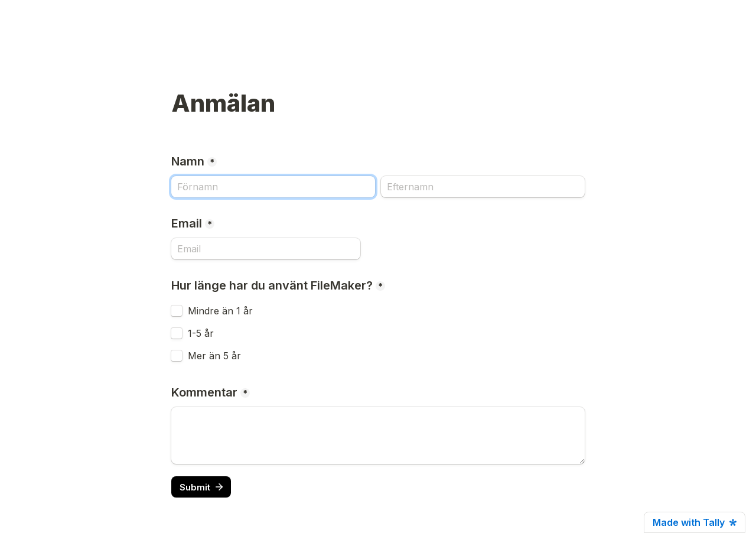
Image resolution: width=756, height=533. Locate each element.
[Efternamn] (483, 187)
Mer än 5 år (214, 356)
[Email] (266, 249)
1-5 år (201, 333)
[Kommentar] (378, 435)
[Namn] (273, 187)
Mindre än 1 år (220, 311)
